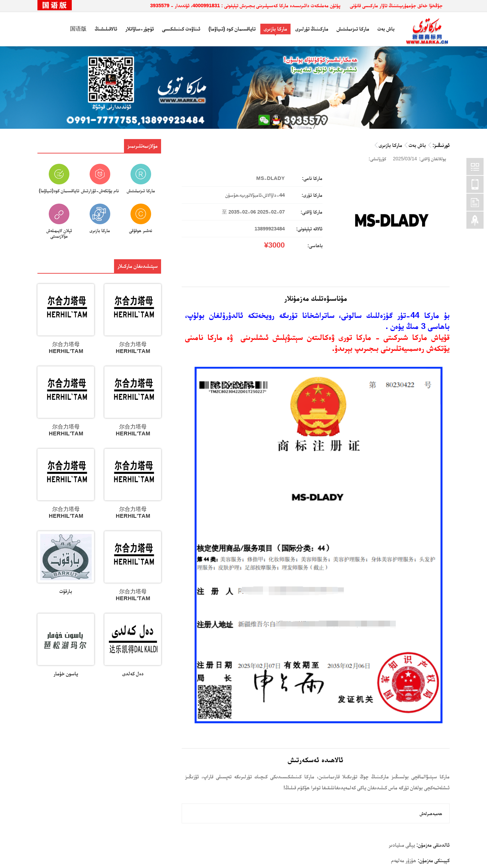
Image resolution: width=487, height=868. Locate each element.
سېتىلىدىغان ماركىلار (138, 266)
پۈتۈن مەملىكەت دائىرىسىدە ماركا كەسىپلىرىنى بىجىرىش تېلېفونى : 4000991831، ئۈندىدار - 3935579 (245, 5)
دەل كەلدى (133, 673)
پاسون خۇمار (66, 673)
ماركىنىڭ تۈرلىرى (312, 29)
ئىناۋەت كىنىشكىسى (181, 29)
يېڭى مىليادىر (402, 845)
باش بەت (386, 29)
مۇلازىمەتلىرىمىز (143, 146)
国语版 (78, 29)
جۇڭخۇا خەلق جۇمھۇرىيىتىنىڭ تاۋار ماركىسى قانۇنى (396, 5)
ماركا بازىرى (275, 29)
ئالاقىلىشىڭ (106, 29)
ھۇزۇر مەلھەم (404, 860)
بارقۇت (66, 591)
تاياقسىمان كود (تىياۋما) (232, 29)
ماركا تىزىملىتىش (353, 29)
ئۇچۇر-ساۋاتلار (140, 29)
